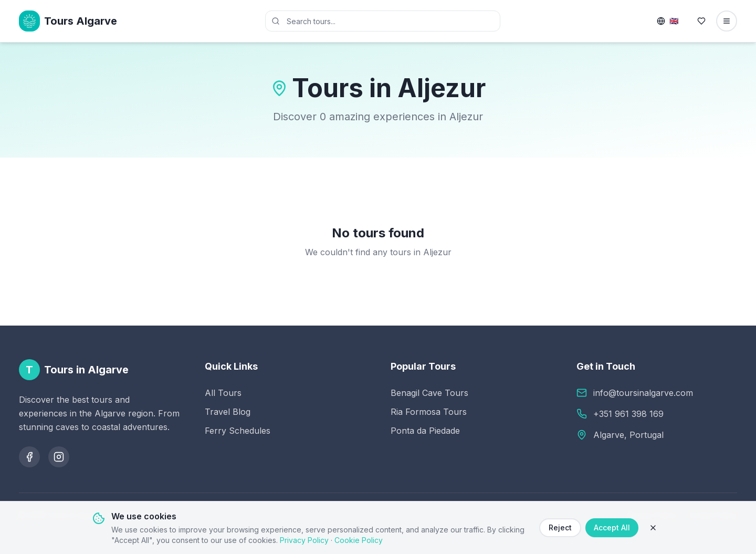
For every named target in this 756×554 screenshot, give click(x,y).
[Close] (653, 528)
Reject (560, 527)
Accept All (612, 527)
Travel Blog (228, 412)
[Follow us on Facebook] (29, 457)
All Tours (223, 393)
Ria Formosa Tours (429, 412)
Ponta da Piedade (425, 431)
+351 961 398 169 (628, 414)
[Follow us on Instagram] (59, 457)
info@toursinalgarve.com (643, 393)
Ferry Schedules (238, 431)
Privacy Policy (304, 540)
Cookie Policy (359, 540)
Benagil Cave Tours (429, 393)
